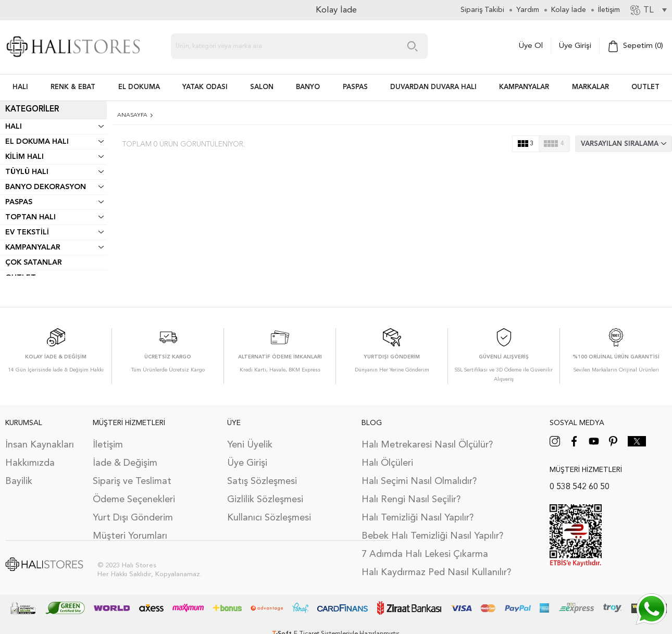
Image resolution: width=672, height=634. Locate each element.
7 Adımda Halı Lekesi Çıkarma (425, 554)
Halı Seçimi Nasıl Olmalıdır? (419, 481)
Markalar (590, 87)
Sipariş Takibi (482, 10)
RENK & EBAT (73, 87)
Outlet (645, 87)
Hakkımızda (30, 463)
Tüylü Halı (27, 172)
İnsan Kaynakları (40, 445)
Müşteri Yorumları (130, 536)
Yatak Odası (205, 87)
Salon (262, 87)
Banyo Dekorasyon (46, 187)
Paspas (19, 202)
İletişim (108, 445)
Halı (14, 127)
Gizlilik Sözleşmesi (265, 500)
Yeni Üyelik (250, 445)
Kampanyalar (524, 87)
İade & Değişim (125, 463)
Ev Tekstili (27, 232)
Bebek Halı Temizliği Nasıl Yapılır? (432, 536)
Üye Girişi (575, 46)
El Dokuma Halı (37, 142)
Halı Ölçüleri (387, 463)
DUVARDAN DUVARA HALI (433, 87)
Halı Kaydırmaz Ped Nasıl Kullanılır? (436, 573)
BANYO (308, 87)
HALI (20, 87)
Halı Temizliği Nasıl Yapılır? (418, 518)
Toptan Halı (30, 217)
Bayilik (19, 481)
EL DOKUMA (139, 87)
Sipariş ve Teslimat (132, 481)
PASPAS (355, 87)
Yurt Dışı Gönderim (133, 518)
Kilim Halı (24, 157)
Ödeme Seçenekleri (134, 500)
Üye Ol (531, 46)
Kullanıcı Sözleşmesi (269, 518)
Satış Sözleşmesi (262, 481)
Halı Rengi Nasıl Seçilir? (411, 500)
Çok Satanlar (34, 263)
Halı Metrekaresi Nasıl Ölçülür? (427, 445)
